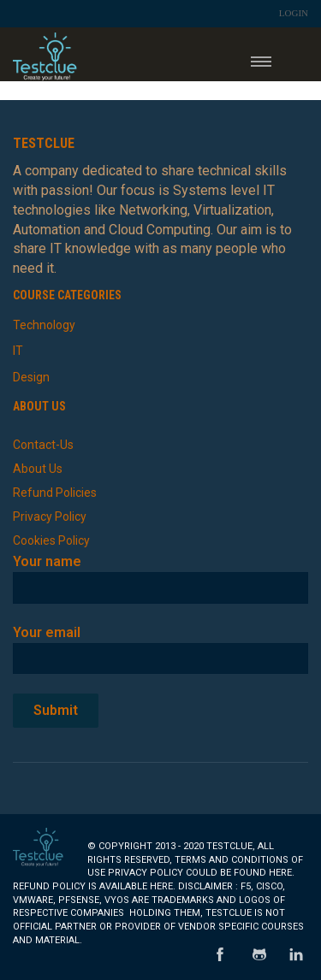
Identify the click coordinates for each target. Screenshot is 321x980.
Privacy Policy (50, 517)
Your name (160, 574)
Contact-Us (43, 445)
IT (18, 351)
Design (31, 377)
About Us (38, 469)
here (280, 873)
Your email (160, 645)
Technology (44, 325)
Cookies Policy (51, 540)
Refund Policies (55, 493)
